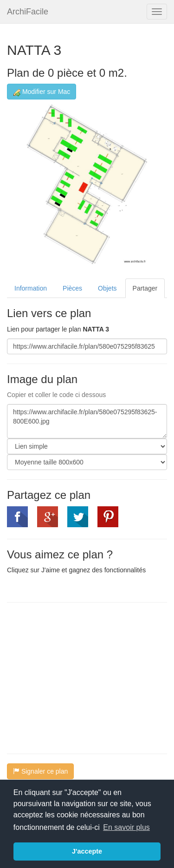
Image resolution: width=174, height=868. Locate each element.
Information (31, 288)
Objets (107, 288)
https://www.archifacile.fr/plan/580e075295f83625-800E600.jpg (87, 421)
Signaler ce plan (40, 771)
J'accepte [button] (87, 851)
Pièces (72, 288)
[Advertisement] (85, 677)
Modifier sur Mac (42, 92)
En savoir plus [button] (126, 827)
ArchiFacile (28, 12)
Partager (145, 288)
